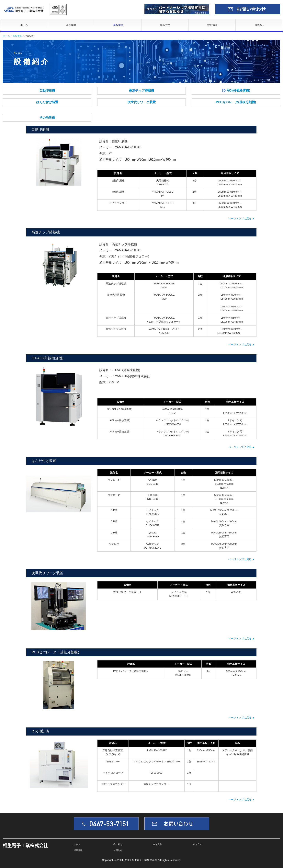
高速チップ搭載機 (141, 91)
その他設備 (47, 118)
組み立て (165, 25)
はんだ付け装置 (47, 102)
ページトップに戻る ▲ (241, 218)
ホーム (24, 25)
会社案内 (71, 25)
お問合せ (260, 25)
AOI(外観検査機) (238, 91)
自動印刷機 (47, 91)
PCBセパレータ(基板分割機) (236, 102)
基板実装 (118, 25)
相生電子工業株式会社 (25, 845)
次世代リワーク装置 (141, 102)
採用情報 (212, 25)
